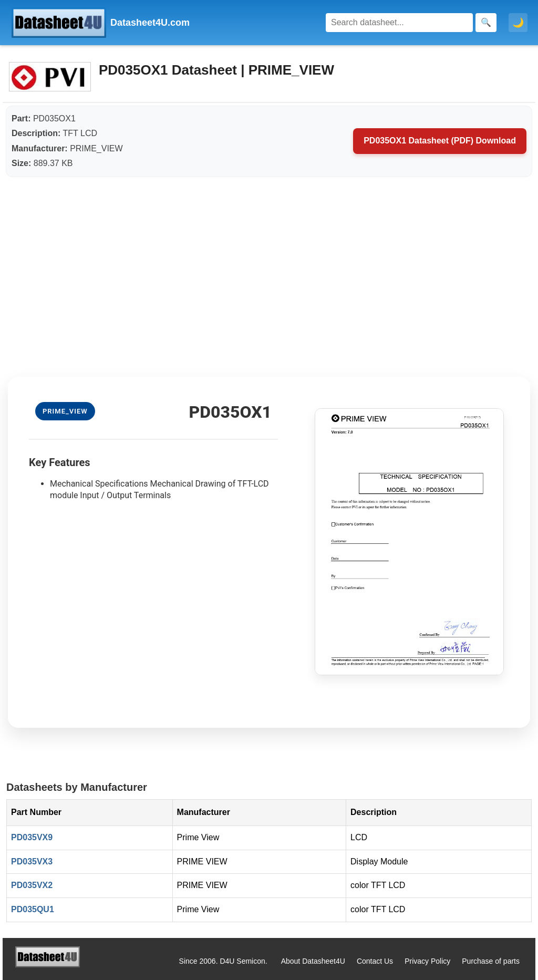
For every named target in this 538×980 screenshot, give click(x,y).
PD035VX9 (32, 837)
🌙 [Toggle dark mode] (518, 23)
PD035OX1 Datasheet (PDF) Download (440, 141)
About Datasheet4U (313, 961)
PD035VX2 (32, 885)
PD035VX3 (32, 862)
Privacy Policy (427, 961)
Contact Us (375, 961)
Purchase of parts (491, 961)
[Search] (399, 23)
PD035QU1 (33, 909)
